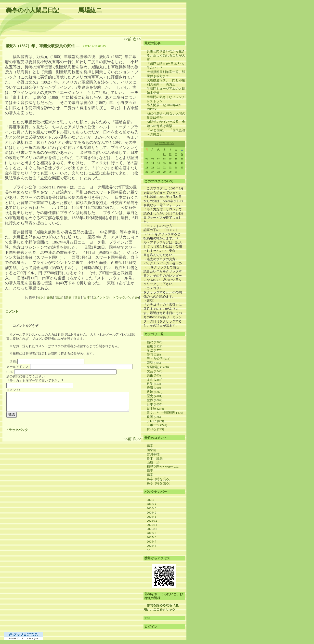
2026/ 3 (151, 508)
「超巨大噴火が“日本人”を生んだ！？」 (166, 66)
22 (164, 167)
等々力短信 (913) (158, 359)
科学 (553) (154, 384)
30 (170, 172)
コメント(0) (101, 297)
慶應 (50, 297)
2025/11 (152, 525)
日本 (87, 297)
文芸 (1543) (155, 371)
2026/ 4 (151, 504)
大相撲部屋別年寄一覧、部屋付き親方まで (166, 74)
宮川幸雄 (153, 454)
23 (170, 167)
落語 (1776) (155, 350)
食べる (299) (155, 429)
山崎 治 (153, 463)
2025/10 (152, 529)
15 (164, 163)
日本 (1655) (155, 404)
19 (147, 167)
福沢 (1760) (155, 342)
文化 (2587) (155, 379)
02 (170, 154)
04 (182, 154)
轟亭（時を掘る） (159, 479)
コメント (12, 311)
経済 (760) (154, 388)
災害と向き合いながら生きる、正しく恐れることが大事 (166, 55)
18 (182, 163)
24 (176, 167)
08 (164, 159)
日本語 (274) (155, 408)
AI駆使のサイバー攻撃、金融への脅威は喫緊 (166, 124)
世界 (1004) (155, 400)
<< (157, 143)
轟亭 (150, 446)
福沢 (40, 297)
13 (153, 163)
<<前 (128, 39)
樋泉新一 (153, 450)
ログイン (151, 627)
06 (153, 159)
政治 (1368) (155, 392)
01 (164, 154)
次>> (137, 39)
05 (147, 159)
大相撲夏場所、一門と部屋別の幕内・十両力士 (166, 82)
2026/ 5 (151, 500)
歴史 (68, 297)
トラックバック (17, 430)
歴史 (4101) (155, 396)
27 (153, 172)
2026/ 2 (151, 512)
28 (158, 172)
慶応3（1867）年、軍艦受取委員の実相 (40, 46)
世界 (78, 297)
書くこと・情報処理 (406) (165, 413)
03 (176, 154)
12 (147, 163)
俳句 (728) (154, 354)
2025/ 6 (151, 546)
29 (164, 172)
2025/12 (152, 521)
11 (182, 159)
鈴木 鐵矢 (155, 458)
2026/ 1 (151, 517)
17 (176, 163)
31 (176, 172)
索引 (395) (154, 363)
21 (158, 167)
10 (176, 159)
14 (158, 163)
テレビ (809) (155, 421)
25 (182, 167)
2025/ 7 (151, 541)
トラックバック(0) (126, 297)
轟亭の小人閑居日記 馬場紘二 (54, 10)
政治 (59, 297)
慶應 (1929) (155, 346)
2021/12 (164, 143)
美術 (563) (154, 375)
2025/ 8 (151, 537)
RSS (147, 618)
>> (172, 143)
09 (170, 159)
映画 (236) (154, 417)
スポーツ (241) (157, 425)
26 (147, 172)
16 (170, 163)
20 (153, 167)
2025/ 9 (151, 533)
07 (158, 159)
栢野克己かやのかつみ (163, 467)
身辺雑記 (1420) (158, 367)
